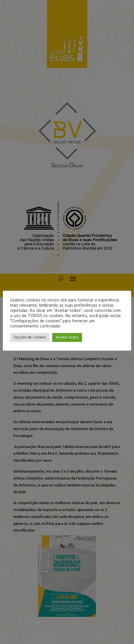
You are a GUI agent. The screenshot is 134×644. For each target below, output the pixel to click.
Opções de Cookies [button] (30, 337)
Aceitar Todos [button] (67, 337)
